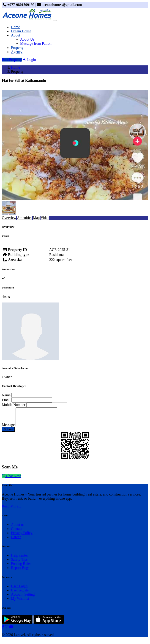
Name (6, 395)
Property (17, 48)
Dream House (21, 31)
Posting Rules (21, 567)
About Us (27, 39)
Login (29, 60)
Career (16, 540)
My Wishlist (20, 602)
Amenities (25, 218)
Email (6, 400)
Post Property (12, 60)
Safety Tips (19, 563)
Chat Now (11, 479)
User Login (19, 589)
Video (45, 218)
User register (20, 594)
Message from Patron (36, 43)
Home (15, 27)
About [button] (16, 35)
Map (36, 218)
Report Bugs (20, 571)
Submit (8, 433)
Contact (17, 532)
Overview (9, 218)
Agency (17, 52)
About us (18, 528)
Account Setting (23, 598)
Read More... (11, 510)
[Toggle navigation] (55, 20)
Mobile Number (14, 405)
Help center (19, 559)
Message (8, 428)
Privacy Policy (22, 536)
